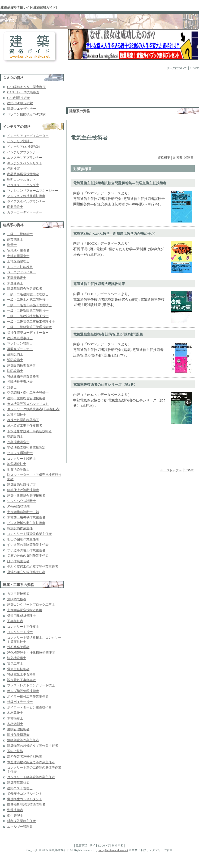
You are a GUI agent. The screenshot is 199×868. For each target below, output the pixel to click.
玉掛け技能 (15, 751)
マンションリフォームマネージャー (33, 191)
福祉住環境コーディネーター (28, 333)
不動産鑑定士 (17, 278)
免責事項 (81, 845)
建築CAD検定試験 (20, 103)
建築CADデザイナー (22, 109)
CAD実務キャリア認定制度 (26, 87)
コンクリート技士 (20, 632)
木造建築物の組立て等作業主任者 (31, 762)
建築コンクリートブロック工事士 (31, 605)
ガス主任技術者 (18, 594)
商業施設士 (15, 207)
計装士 (12, 387)
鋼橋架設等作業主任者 (23, 740)
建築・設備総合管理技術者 (26, 398)
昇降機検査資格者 (20, 382)
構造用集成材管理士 (21, 616)
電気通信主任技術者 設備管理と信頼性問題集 (108, 334)
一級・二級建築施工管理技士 (28, 294)
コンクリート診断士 (21, 459)
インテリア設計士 (20, 141)
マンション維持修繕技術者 (26, 196)
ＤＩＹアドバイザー (21, 272)
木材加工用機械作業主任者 (26, 517)
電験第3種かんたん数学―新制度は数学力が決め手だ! (114, 234)
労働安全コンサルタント (25, 794)
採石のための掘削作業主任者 (28, 556)
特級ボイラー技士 (20, 702)
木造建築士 (15, 283)
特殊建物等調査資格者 (23, 376)
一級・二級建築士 (20, 234)
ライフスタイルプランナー (26, 202)
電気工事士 (15, 664)
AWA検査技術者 (19, 506)
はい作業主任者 (18, 561)
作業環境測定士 (18, 442)
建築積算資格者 (18, 783)
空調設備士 (15, 437)
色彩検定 (14, 169)
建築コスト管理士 (20, 788)
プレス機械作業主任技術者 (26, 523)
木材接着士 (15, 718)
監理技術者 (15, 810)
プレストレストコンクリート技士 (31, 685)
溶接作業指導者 (18, 735)
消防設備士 (15, 360)
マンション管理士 (20, 343)
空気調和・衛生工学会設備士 (28, 393)
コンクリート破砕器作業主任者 (29, 534)
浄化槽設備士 (17, 658)
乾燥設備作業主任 (20, 528)
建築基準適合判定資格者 (25, 289)
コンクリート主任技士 (23, 627)
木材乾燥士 (15, 713)
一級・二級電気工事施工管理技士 (31, 322)
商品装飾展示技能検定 (23, 174)
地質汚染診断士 (18, 469)
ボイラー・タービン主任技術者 (29, 707)
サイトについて (100, 845)
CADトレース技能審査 (23, 92)
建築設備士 (15, 354)
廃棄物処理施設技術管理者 (26, 804)
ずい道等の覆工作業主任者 (26, 550)
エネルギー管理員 (20, 827)
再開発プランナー (20, 349)
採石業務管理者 (18, 647)
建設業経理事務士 (20, 338)
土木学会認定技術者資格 (25, 610)
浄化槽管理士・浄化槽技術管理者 (31, 653)
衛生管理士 (15, 816)
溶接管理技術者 (18, 729)
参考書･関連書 (183, 158)
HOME (195, 68)
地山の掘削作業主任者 (23, 539)
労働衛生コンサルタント (25, 799)
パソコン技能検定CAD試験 (26, 114)
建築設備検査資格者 (21, 366)
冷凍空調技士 (17, 415)
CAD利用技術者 (18, 98)
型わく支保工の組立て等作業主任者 (33, 567)
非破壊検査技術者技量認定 (26, 447)
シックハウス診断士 (21, 501)
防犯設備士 (15, 371)
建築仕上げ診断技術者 (23, 490)
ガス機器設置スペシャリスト (28, 404)
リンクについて (177, 68)
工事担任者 (15, 621)
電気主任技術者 (18, 669)
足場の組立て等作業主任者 (26, 572)
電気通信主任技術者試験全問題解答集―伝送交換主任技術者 (120, 183)
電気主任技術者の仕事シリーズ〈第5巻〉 (105, 385)
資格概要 (164, 158)
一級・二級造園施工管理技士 (28, 311)
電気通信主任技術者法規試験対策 (99, 284)
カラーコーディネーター (25, 212)
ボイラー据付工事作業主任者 (28, 697)
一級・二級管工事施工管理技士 (29, 305)
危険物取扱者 (17, 599)
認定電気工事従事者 (21, 680)
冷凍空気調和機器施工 (23, 420)
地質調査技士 (17, 464)
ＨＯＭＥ (118, 845)
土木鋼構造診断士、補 (23, 512)
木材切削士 (15, 724)
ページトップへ (171, 470)
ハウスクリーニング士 (23, 185)
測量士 (12, 245)
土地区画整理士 (18, 261)
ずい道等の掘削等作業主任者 (28, 545)
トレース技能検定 (20, 267)
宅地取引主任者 (18, 250)
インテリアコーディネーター (28, 136)
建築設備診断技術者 (21, 485)
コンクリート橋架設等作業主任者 (31, 777)
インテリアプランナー (23, 152)
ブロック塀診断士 (20, 453)
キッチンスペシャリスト (25, 163)
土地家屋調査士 (18, 256)
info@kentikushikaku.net (113, 850)
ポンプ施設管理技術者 (23, 691)
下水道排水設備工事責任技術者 (29, 431)
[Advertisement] (83, 91)
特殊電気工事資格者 (21, 674)
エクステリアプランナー (25, 158)
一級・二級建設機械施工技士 (28, 316)
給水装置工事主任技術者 (25, 426)
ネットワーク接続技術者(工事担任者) (34, 409)
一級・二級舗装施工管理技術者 (29, 327)
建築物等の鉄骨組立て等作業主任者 (33, 746)
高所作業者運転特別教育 (25, 757)
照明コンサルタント (21, 180)
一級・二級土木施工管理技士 (28, 300)
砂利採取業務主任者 (21, 821)
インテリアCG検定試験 (24, 147)
